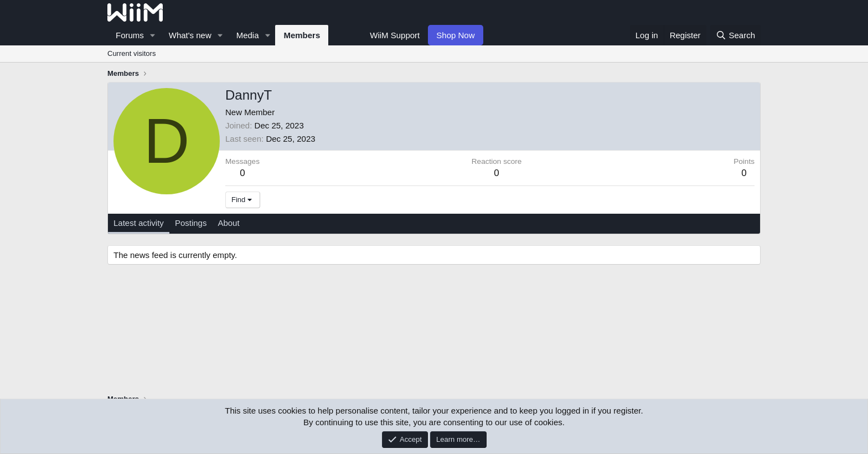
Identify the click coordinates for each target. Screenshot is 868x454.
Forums (130, 35)
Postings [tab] (191, 223)
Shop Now (455, 35)
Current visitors (131, 53)
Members (302, 35)
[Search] (735, 35)
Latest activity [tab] (139, 223)
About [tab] (228, 223)
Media (248, 35)
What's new (190, 35)
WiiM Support (395, 35)
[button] (153, 35)
